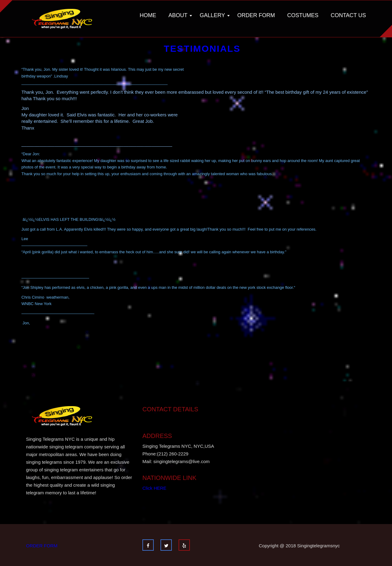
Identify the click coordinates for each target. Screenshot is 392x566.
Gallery (212, 15)
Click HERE (154, 488)
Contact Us (348, 15)
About (178, 15)
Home (148, 15)
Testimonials (202, 49)
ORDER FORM (42, 546)
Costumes (303, 15)
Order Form (256, 15)
